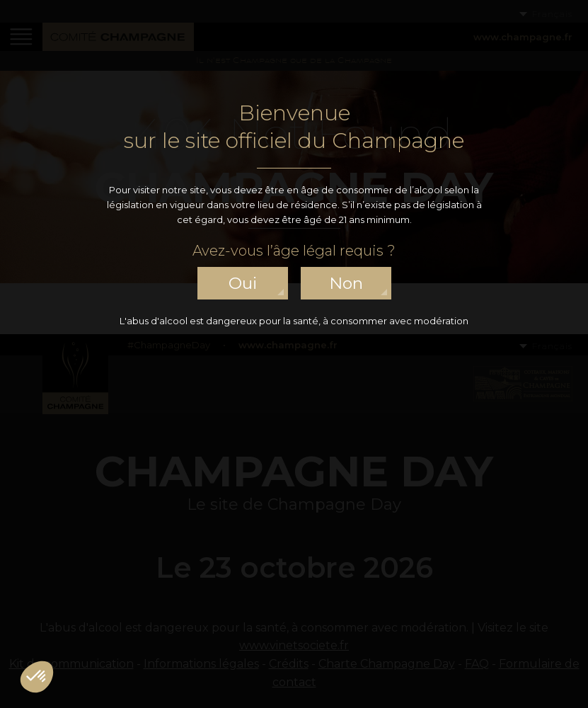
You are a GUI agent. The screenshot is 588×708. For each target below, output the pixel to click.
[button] (37, 677)
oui (243, 283)
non (346, 283)
